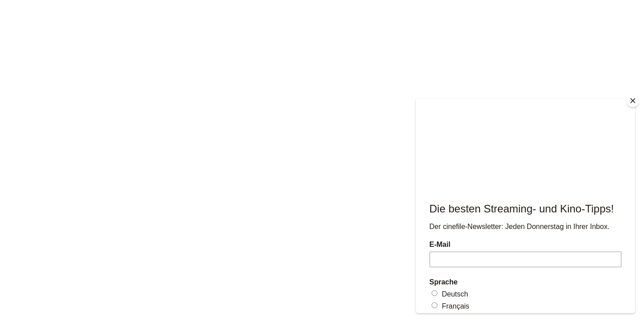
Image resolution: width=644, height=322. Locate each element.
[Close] (633, 101)
